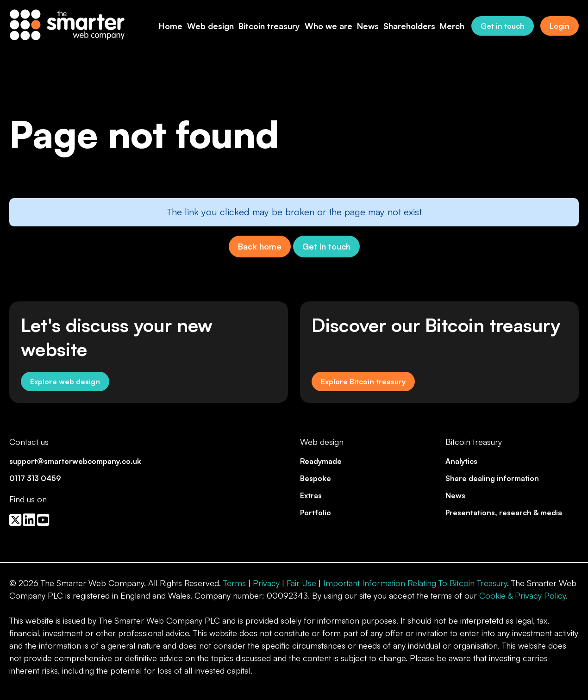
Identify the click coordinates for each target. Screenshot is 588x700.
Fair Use (301, 583)
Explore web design (65, 381)
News (368, 26)
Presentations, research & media (504, 512)
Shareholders (409, 26)
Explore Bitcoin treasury (363, 381)
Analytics (461, 461)
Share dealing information (492, 478)
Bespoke (316, 478)
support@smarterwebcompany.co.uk (75, 461)
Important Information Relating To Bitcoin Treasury (415, 583)
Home (171, 26)
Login (560, 26)
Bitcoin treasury (269, 26)
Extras (311, 495)
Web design (210, 26)
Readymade (321, 461)
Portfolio (316, 512)
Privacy (266, 583)
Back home (260, 246)
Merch (452, 26)
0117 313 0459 (35, 478)
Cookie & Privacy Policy (522, 595)
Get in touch (503, 26)
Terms (235, 583)
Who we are (328, 26)
